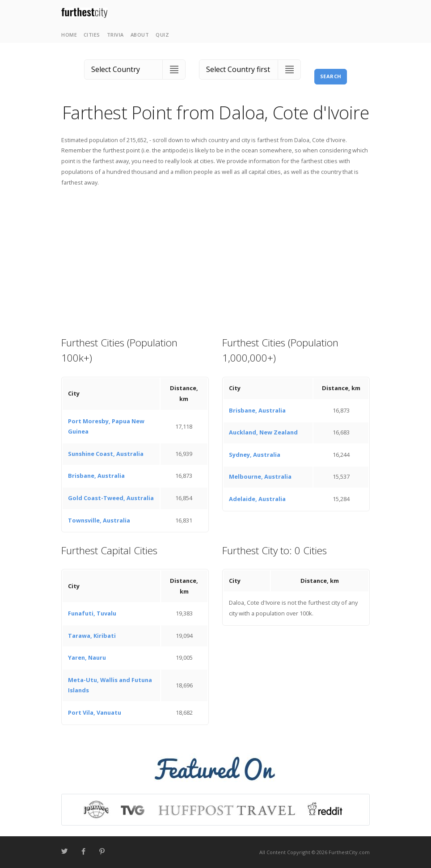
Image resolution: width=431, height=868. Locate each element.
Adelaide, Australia (257, 499)
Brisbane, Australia (96, 476)
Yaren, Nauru (87, 657)
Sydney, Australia (255, 455)
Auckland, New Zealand (263, 432)
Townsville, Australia (99, 520)
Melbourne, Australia (260, 476)
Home (69, 35)
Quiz (162, 35)
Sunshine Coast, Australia (106, 454)
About (140, 35)
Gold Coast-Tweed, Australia (111, 498)
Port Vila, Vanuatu (95, 712)
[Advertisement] (215, 261)
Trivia (115, 35)
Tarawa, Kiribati (92, 636)
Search (331, 76)
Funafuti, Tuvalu (92, 613)
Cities (92, 35)
